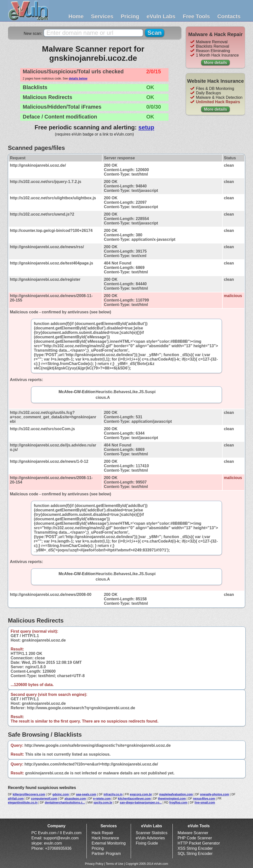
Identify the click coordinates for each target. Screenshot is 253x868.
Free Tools (196, 16)
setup (146, 127)
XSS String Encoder (195, 848)
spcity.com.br (103, 803)
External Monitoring (109, 843)
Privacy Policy (94, 864)
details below (78, 79)
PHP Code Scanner (195, 838)
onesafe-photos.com (215, 794)
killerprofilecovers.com (29, 794)
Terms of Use (115, 864)
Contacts (229, 16)
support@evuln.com (61, 838)
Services (102, 16)
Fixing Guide (147, 843)
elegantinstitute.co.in (23, 803)
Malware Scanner (193, 833)
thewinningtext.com (172, 799)
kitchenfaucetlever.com (134, 799)
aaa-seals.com (86, 794)
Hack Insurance (105, 838)
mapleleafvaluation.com (176, 794)
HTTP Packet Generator (199, 843)
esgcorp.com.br (141, 794)
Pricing (130, 16)
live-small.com (205, 803)
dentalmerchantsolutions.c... (65, 803)
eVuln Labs (161, 16)
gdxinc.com (61, 794)
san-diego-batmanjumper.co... (141, 803)
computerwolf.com (44, 799)
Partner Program (106, 854)
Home (76, 16)
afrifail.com (16, 799)
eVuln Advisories (150, 838)
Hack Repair (103, 833)
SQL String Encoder (195, 854)
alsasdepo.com (75, 799)
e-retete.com (102, 799)
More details (215, 63)
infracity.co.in (113, 794)
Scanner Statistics (152, 833)
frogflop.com (178, 803)
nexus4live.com (204, 799)
